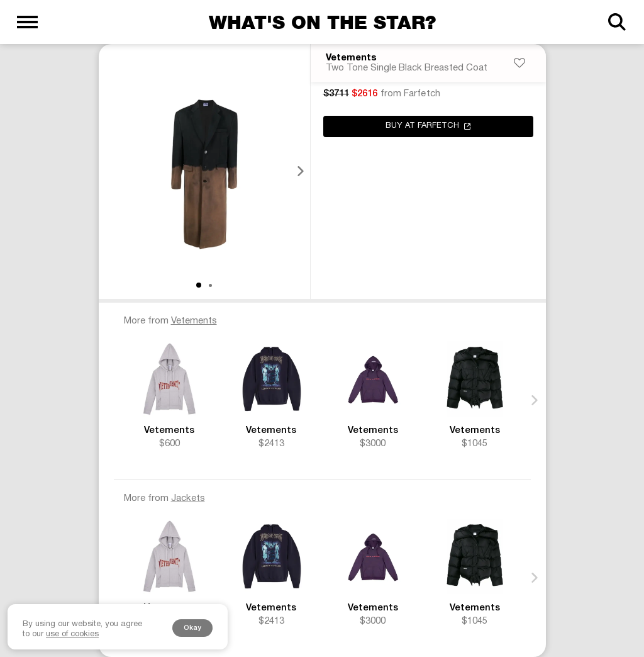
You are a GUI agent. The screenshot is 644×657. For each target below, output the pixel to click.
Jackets (188, 498)
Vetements (351, 59)
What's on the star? (322, 22)
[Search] (617, 22)
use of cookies (72, 634)
